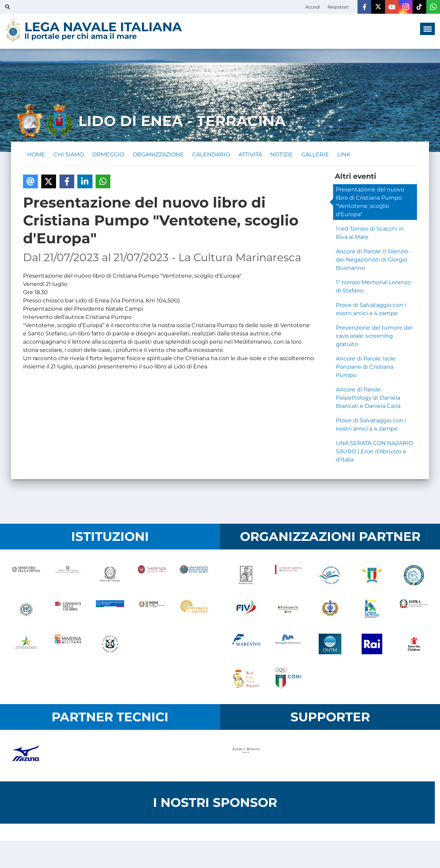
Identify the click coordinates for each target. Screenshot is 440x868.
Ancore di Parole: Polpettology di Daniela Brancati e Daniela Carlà (368, 399)
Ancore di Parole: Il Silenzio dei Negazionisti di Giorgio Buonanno (372, 261)
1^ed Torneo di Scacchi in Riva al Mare (370, 234)
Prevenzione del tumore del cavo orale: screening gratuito (374, 337)
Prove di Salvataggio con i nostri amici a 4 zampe (371, 310)
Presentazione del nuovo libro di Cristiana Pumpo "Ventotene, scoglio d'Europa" (370, 203)
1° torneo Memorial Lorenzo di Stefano (373, 288)
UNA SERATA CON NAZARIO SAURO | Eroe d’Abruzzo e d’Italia (374, 453)
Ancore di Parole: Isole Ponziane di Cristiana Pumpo (366, 368)
